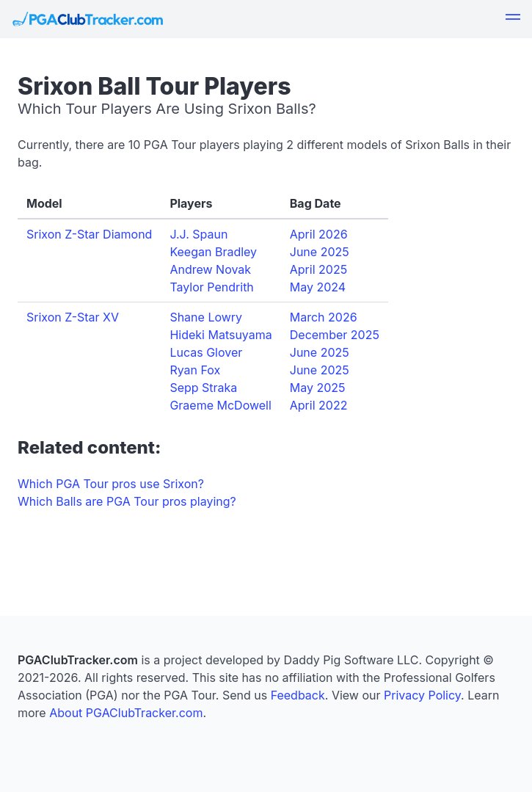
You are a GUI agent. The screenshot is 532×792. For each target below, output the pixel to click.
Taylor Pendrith (211, 287)
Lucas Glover (206, 352)
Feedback (298, 695)
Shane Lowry (206, 317)
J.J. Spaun (198, 234)
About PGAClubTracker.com (126, 713)
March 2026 (324, 317)
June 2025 (320, 252)
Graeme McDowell (220, 405)
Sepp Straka (203, 388)
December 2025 (335, 335)
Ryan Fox (195, 370)
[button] (513, 19)
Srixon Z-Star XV (73, 317)
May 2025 (318, 388)
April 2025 (318, 269)
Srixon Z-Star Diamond (89, 234)
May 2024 (318, 287)
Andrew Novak (210, 269)
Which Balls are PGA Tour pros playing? (127, 501)
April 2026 (319, 234)
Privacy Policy (422, 695)
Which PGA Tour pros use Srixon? (111, 484)
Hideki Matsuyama (221, 335)
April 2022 (319, 405)
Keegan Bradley (213, 252)
